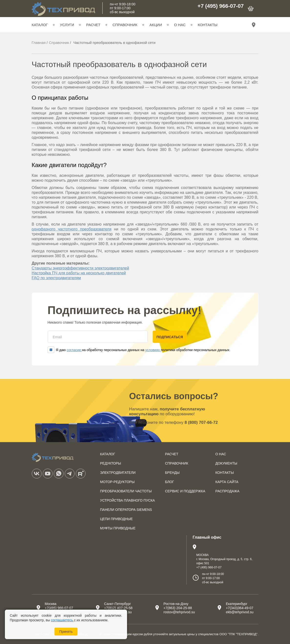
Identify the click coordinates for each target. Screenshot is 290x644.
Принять (66, 632)
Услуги (67, 25)
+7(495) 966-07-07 (59, 608)
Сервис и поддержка (185, 491)
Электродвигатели (118, 473)
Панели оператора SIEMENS (126, 510)
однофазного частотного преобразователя (72, 229)
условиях (153, 350)
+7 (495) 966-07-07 (221, 6)
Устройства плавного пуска (128, 500)
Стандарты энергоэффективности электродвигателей (81, 268)
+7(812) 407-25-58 (118, 608)
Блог (169, 482)
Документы (226, 463)
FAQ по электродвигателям (56, 278)
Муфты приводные (118, 528)
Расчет (93, 25)
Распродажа (227, 491)
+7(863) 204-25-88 (178, 608)
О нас (180, 25)
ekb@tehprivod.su (240, 612)
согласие (74, 350)
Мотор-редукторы (117, 482)
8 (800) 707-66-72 (201, 422)
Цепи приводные (117, 519)
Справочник (125, 25)
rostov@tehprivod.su (179, 612)
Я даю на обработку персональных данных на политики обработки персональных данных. (139, 350)
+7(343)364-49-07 (239, 608)
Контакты (208, 25)
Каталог (40, 25)
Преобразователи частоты (126, 491)
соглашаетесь (62, 620)
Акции (156, 25)
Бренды (172, 473)
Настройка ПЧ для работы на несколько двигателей (79, 273)
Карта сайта (227, 482)
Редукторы (111, 463)
